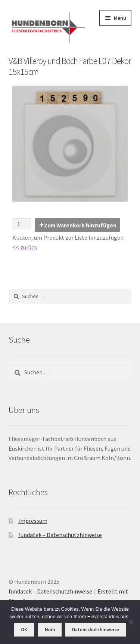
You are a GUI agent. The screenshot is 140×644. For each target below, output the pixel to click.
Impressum (33, 521)
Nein (50, 630)
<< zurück (25, 247)
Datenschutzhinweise (96, 630)
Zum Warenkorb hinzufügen (80, 225)
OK (24, 630)
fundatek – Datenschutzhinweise (60, 535)
